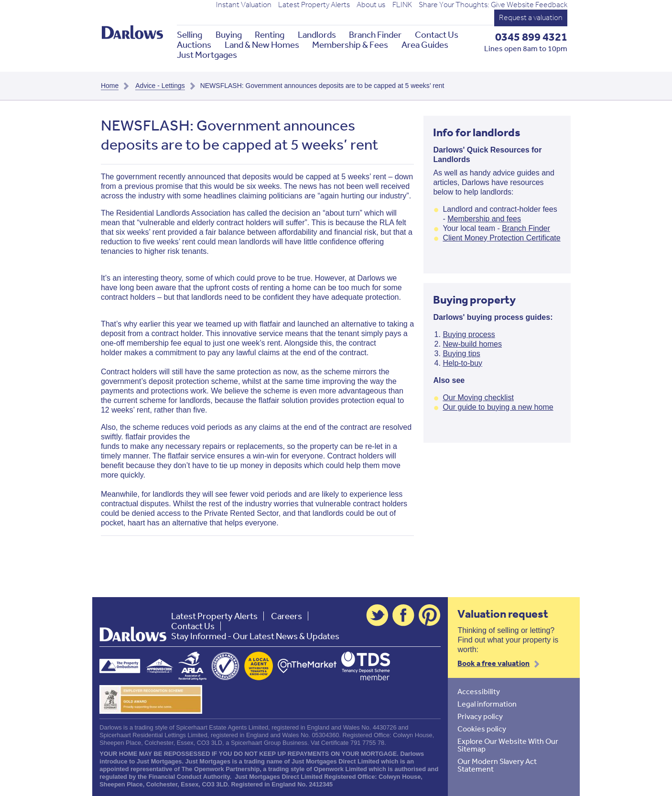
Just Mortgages (207, 55)
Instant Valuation (244, 5)
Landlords (317, 35)
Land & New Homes (262, 45)
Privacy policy (480, 716)
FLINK (402, 5)
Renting (270, 35)
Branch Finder (375, 35)
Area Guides (425, 45)
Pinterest (430, 615)
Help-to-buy (462, 363)
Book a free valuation (493, 663)
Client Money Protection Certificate (501, 238)
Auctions (194, 45)
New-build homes (472, 344)
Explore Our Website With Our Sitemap (508, 745)
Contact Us (437, 35)
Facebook (403, 615)
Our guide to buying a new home (498, 407)
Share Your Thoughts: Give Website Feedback (493, 5)
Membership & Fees (350, 45)
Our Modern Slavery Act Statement (497, 765)
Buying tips (461, 354)
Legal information (487, 704)
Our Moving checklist (478, 398)
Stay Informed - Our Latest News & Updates (255, 636)
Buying (229, 35)
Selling (190, 35)
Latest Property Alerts (314, 5)
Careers (287, 616)
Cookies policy (482, 729)
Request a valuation (531, 17)
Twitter (377, 615)
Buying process (469, 334)
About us (371, 5)
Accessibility (479, 691)
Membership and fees (484, 219)
